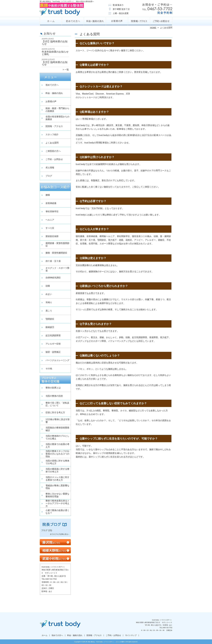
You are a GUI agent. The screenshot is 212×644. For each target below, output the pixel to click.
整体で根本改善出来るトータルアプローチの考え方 (57, 503)
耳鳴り (49, 302)
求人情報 (50, 168)
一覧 (67, 70)
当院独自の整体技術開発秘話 (57, 429)
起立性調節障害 (53, 335)
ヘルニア (50, 220)
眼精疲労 (50, 327)
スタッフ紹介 (52, 135)
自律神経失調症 (53, 278)
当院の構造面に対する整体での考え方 (57, 470)
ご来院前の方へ (53, 151)
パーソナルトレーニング (57, 360)
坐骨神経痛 (51, 203)
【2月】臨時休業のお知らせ (55, 63)
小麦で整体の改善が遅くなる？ (57, 512)
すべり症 (50, 228)
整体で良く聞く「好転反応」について (57, 404)
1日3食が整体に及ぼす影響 (58, 421)
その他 (49, 369)
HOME (153, 28)
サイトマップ (131, 635)
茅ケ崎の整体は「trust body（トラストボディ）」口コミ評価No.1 (106, 642)
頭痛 (48, 286)
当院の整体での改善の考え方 (57, 446)
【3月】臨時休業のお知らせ (55, 43)
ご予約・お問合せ (161, 21)
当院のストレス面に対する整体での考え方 (57, 479)
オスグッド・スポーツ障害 (57, 269)
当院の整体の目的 (54, 396)
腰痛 (48, 195)
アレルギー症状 (53, 344)
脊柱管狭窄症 (52, 211)
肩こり (49, 311)
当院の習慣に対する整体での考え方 (57, 462)
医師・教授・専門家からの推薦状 (57, 110)
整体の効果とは (53, 388)
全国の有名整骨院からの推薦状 (57, 118)
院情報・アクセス (139, 21)
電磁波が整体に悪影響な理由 (57, 487)
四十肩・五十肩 (53, 261)
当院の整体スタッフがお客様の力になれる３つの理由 (57, 454)
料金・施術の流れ (95, 21)
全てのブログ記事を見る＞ (60, 534)
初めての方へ (73, 21)
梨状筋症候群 (52, 236)
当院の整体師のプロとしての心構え (57, 437)
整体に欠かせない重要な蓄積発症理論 (57, 495)
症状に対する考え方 (55, 412)
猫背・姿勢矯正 (53, 352)
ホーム (51, 21)
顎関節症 (50, 319)
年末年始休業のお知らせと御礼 (55, 53)
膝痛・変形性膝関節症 (56, 253)
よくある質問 (52, 143)
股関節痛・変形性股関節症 (57, 245)
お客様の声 (117, 21)
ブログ (49, 176)
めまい (49, 294)
